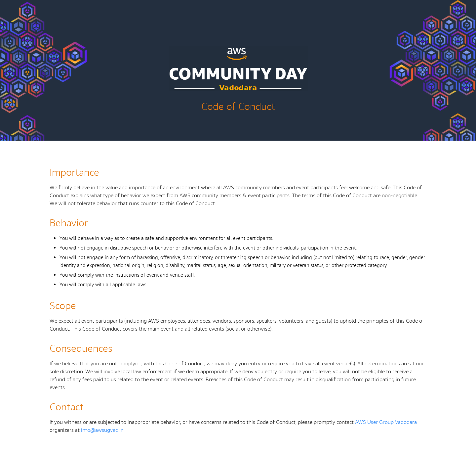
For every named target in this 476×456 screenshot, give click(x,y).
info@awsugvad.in (102, 430)
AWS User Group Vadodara (386, 422)
